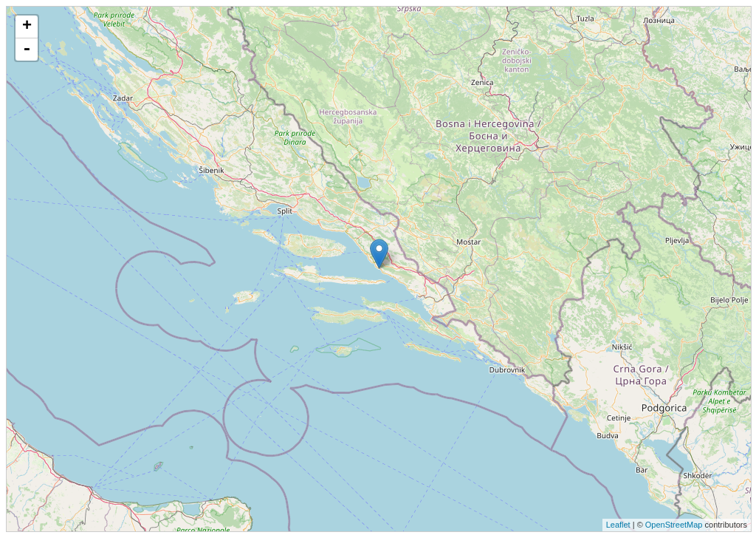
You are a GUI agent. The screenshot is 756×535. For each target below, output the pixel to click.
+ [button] (27, 27)
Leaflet (618, 525)
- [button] (27, 50)
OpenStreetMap (674, 525)
